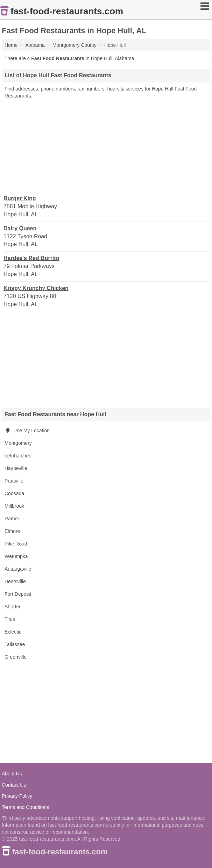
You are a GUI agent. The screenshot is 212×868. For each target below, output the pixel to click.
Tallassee (15, 644)
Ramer (12, 519)
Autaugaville (18, 569)
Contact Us (14, 785)
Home (11, 45)
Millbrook (14, 506)
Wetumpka (16, 556)
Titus (10, 619)
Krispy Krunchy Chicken (36, 288)
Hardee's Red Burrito (31, 258)
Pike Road (16, 544)
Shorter (13, 607)
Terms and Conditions (25, 807)
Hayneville (16, 468)
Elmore (12, 531)
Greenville (16, 657)
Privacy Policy (17, 796)
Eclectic (13, 632)
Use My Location (27, 431)
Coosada (14, 493)
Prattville (14, 481)
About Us (12, 774)
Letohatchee (18, 456)
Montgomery (18, 443)
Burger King (20, 198)
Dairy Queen (20, 228)
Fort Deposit (18, 594)
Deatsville (15, 581)
